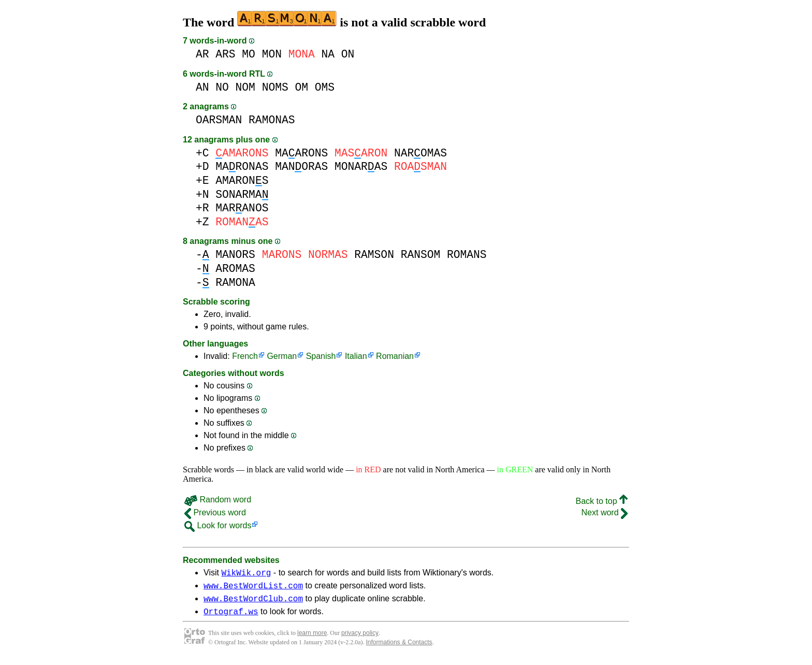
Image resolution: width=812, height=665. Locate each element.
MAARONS (301, 153)
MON (272, 54)
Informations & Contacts (399, 648)
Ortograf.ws (231, 617)
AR (202, 54)
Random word (218, 500)
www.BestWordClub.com (253, 603)
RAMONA (235, 283)
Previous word (215, 512)
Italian (356, 356)
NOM (245, 87)
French (245, 356)
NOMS (275, 87)
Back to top (602, 501)
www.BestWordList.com (253, 588)
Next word (605, 512)
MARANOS (242, 208)
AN (202, 87)
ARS (225, 54)
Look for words (218, 525)
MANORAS (301, 167)
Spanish (321, 356)
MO (249, 54)
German (282, 356)
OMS (325, 87)
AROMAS (235, 269)
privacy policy (360, 639)
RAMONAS (272, 120)
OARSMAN (219, 120)
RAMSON (374, 255)
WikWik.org (246, 574)
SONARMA (242, 194)
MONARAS (361, 167)
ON (348, 54)
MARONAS (242, 167)
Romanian (395, 356)
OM (301, 87)
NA (328, 54)
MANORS (235, 255)
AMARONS (242, 180)
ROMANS (467, 255)
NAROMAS (421, 153)
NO (222, 87)
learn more (312, 639)
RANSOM (421, 255)
